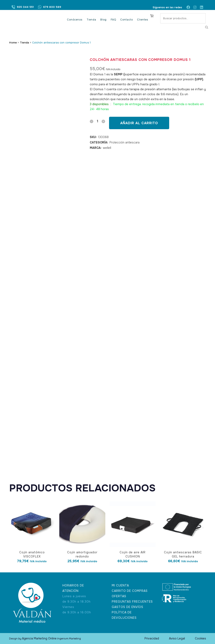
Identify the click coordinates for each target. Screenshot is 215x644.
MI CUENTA (120, 585)
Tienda (24, 43)
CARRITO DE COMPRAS (130, 591)
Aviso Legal (177, 638)
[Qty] (97, 121)
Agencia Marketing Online (39, 638)
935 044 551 (25, 7)
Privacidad (152, 638)
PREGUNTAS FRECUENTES (132, 602)
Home (13, 43)
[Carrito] (152, 16)
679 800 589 (52, 7)
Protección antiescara (125, 142)
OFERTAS (119, 596)
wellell (107, 148)
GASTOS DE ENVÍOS (128, 607)
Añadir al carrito (139, 123)
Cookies (200, 638)
